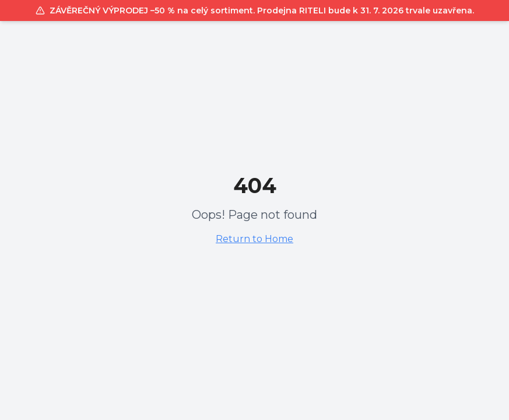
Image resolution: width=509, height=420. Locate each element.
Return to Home (255, 239)
